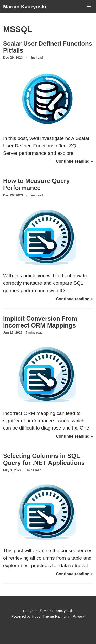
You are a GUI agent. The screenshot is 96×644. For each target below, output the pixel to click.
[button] (89, 7)
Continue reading (74, 161)
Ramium (62, 616)
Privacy (79, 616)
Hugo (36, 616)
